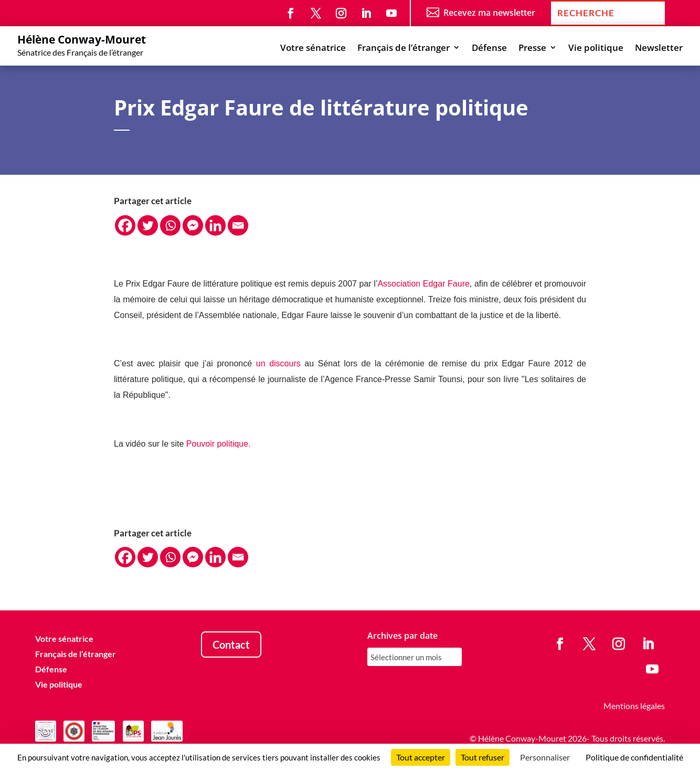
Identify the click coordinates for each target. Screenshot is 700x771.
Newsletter (659, 49)
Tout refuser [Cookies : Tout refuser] (482, 757)
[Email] (238, 225)
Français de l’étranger (404, 49)
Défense (489, 49)
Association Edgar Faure (423, 284)
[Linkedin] (215, 225)
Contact (231, 645)
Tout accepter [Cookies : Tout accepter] (421, 757)
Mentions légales (634, 706)
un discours (278, 363)
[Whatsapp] (170, 225)
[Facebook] (125, 225)
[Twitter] (148, 225)
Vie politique (596, 49)
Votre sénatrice (313, 49)
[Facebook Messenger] (193, 225)
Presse (532, 49)
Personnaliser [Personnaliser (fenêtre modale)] (545, 757)
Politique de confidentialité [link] (634, 757)
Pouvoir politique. (219, 444)
